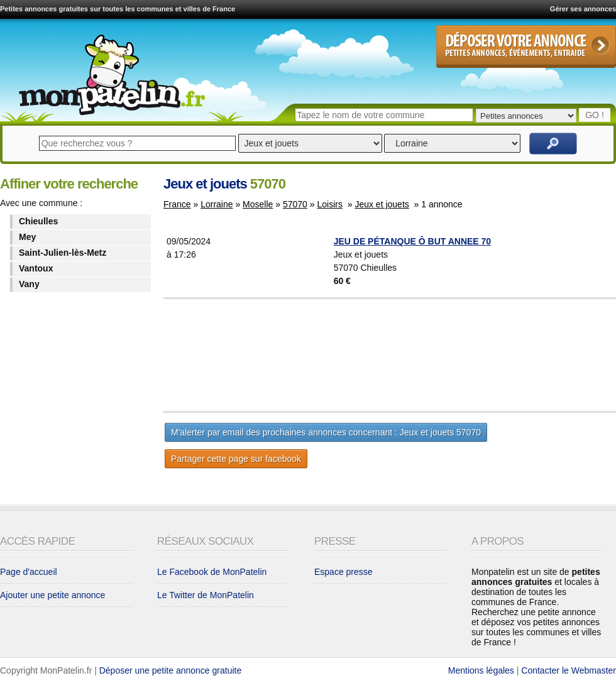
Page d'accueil (29, 572)
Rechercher (553, 144)
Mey (27, 237)
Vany (29, 284)
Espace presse (344, 572)
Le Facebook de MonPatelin (212, 572)
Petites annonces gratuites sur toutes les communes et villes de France (118, 9)
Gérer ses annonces (583, 9)
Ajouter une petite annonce (52, 595)
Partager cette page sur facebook (236, 459)
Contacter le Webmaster (569, 670)
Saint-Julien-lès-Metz (63, 253)
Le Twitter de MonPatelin (206, 595)
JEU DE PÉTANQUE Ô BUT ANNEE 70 (413, 241)
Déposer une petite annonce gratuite (171, 670)
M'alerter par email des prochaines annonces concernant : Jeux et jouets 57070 (326, 432)
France (177, 204)
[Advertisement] (421, 355)
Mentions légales (481, 670)
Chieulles (38, 221)
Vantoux (36, 268)
